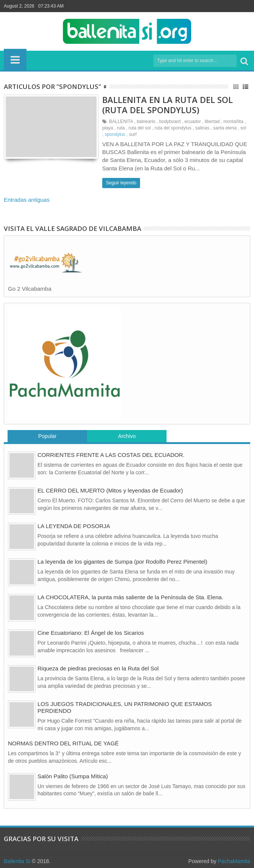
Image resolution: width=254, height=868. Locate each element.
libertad (212, 122)
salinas (202, 128)
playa (108, 128)
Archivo (127, 436)
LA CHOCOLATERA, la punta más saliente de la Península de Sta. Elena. (130, 597)
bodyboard (170, 122)
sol (243, 128)
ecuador (192, 122)
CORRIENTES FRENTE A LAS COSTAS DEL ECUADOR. (111, 455)
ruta (121, 128)
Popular (47, 436)
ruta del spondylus (173, 128)
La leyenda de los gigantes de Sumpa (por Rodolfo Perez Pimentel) (122, 562)
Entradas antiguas (27, 200)
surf (133, 134)
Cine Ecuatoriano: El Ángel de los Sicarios (91, 633)
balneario (146, 122)
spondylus (115, 134)
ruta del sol (139, 128)
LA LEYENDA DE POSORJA (74, 526)
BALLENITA (121, 122)
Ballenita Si (17, 861)
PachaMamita (234, 861)
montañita (233, 122)
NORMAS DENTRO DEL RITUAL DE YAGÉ (63, 743)
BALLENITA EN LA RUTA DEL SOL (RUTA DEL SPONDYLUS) (168, 104)
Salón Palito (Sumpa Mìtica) (73, 776)
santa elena (225, 128)
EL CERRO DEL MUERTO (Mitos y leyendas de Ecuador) (110, 490)
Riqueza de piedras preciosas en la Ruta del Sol (98, 668)
